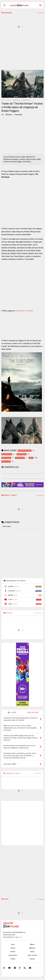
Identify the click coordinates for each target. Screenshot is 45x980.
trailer (8, 100)
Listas (5, 899)
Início (3, 100)
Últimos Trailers (9, 495)
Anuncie (32, 959)
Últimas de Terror (12, 773)
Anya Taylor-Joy (26, 100)
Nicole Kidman (16, 100)
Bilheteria (32, 948)
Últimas (8, 613)
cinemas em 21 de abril (24, 311)
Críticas (32, 952)
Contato (13, 959)
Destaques (7, 13)
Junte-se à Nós (32, 955)
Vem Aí (13, 948)
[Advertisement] (22, 135)
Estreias (13, 952)
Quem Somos (13, 955)
